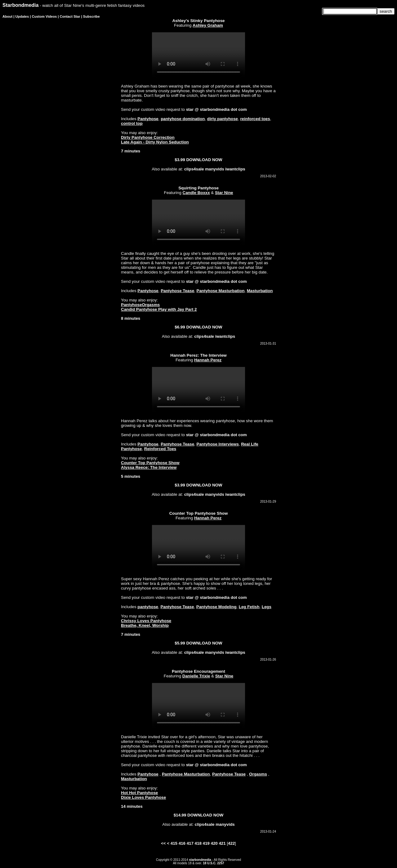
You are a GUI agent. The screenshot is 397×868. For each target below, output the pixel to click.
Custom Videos (45, 16)
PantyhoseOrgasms (140, 305)
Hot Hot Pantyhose (139, 793)
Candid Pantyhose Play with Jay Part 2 (159, 309)
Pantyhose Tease (177, 291)
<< (163, 843)
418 (198, 843)
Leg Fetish (249, 607)
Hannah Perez (208, 360)
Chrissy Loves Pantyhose (146, 621)
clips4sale (194, 169)
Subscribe (91, 16)
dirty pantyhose (223, 119)
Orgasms (258, 774)
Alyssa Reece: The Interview (149, 467)
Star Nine (224, 193)
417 (190, 843)
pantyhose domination (183, 119)
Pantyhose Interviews (218, 444)
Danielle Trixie (196, 676)
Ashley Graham (208, 25)
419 (206, 843)
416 (182, 843)
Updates (22, 16)
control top (132, 123)
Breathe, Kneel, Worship (145, 625)
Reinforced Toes (160, 449)
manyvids (215, 169)
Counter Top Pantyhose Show (150, 463)
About (7, 16)
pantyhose (148, 607)
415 (174, 843)
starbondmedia (200, 860)
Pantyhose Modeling (216, 607)
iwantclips (235, 169)
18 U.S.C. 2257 (213, 863)
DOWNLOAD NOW (204, 160)
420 (214, 843)
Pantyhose (148, 119)
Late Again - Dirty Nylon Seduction (155, 142)
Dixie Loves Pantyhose (143, 797)
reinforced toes (255, 119)
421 (222, 843)
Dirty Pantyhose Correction (148, 137)
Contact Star (70, 16)
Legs (267, 607)
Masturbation (260, 291)
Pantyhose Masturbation (221, 291)
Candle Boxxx (196, 193)
